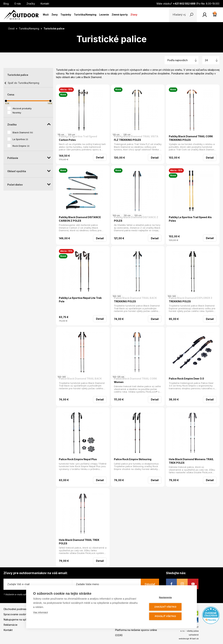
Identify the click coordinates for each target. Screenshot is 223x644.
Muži (46, 15)
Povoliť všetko (169, 616)
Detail (100, 157)
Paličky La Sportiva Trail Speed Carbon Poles (78, 138)
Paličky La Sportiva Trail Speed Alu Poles (190, 219)
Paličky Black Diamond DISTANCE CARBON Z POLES (80, 219)
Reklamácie (10, 625)
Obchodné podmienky (17, 609)
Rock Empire (21, 146)
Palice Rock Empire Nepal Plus (78, 459)
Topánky (66, 15)
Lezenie (104, 15)
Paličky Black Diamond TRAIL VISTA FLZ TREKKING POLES (136, 138)
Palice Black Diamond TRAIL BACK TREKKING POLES (135, 300)
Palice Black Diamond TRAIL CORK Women (135, 380)
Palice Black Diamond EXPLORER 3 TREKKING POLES (191, 300)
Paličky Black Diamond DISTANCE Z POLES (136, 219)
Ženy (55, 15)
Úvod (11, 28)
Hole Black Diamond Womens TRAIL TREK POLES (191, 461)
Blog (6, 4)
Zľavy (134, 15)
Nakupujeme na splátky (17, 620)
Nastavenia (169, 598)
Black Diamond (23, 132)
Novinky (17, 113)
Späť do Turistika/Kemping (24, 83)
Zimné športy (120, 15)
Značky (31, 4)
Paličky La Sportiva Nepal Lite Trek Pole (80, 300)
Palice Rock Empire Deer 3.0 (186, 379)
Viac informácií (41, 613)
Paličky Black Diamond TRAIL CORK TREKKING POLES (191, 138)
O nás (18, 4)
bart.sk (195, 639)
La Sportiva (20, 139)
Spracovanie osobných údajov (21, 614)
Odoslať (150, 584)
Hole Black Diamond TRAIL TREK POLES (79, 542)
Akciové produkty (22, 108)
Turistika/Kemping (85, 15)
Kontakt (45, 4)
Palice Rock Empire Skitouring (133, 459)
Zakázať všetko (169, 607)
